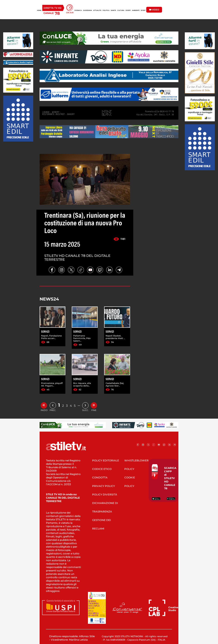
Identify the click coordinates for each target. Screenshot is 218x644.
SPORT (143, 10)
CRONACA (78, 10)
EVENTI (128, 10)
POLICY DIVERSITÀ (105, 494)
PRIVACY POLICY (104, 486)
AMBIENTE (136, 10)
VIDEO (154, 10)
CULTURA (121, 10)
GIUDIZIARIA (87, 10)
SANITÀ (113, 10)
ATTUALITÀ (97, 10)
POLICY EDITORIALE (106, 460)
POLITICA (106, 10)
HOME (39, 10)
